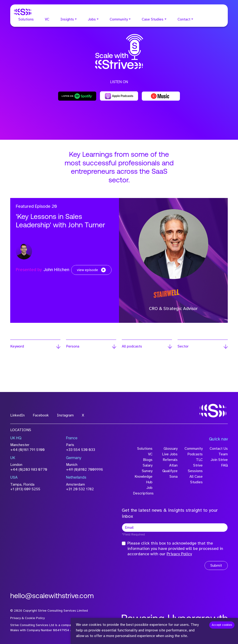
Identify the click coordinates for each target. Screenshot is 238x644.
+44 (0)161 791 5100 (27, 450)
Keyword (17, 346)
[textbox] (175, 528)
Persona (73, 346)
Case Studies (153, 19)
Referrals (170, 460)
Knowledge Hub (144, 479)
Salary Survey (147, 468)
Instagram (65, 415)
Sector (183, 346)
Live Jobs (170, 454)
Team (223, 454)
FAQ (224, 465)
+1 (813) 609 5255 (25, 489)
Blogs (148, 460)
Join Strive (219, 460)
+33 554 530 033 (81, 450)
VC (47, 19)
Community (119, 19)
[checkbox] (124, 543)
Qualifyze (170, 471)
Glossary (171, 449)
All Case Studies (196, 479)
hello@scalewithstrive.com (52, 596)
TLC (199, 460)
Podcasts (195, 454)
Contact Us (219, 449)
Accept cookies (222, 625)
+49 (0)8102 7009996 (84, 470)
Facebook (41, 415)
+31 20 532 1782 (80, 489)
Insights (67, 19)
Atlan (173, 465)
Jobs (92, 19)
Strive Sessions (195, 468)
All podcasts (132, 346)
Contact (184, 19)
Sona (174, 477)
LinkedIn (17, 415)
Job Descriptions (143, 491)
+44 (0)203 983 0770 (29, 470)
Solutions (26, 19)
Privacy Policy (179, 554)
